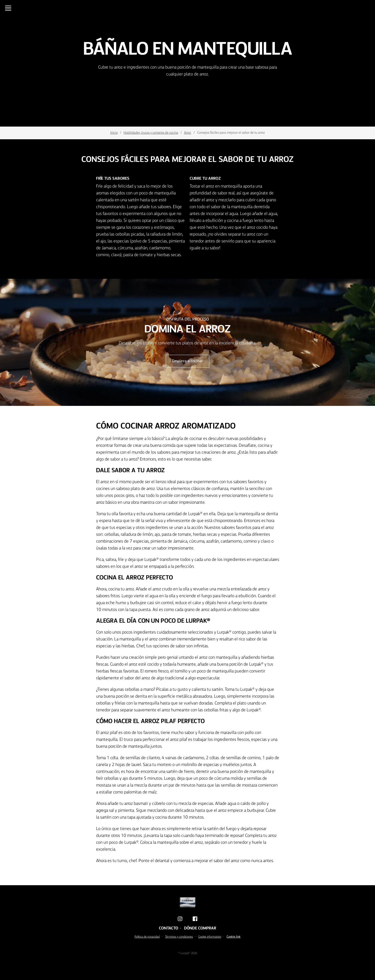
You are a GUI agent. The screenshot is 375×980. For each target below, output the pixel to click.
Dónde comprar (200, 928)
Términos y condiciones (179, 937)
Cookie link (234, 937)
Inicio (114, 133)
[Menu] (9, 8)
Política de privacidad (147, 937)
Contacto (169, 928)
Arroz (188, 133)
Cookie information (210, 937)
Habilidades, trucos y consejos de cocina (151, 133)
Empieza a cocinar (187, 361)
